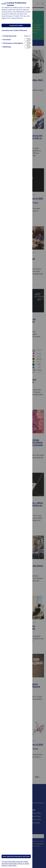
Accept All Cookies (16, 25)
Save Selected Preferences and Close (16, 856)
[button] (9, 36)
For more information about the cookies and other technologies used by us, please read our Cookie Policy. (15, 863)
